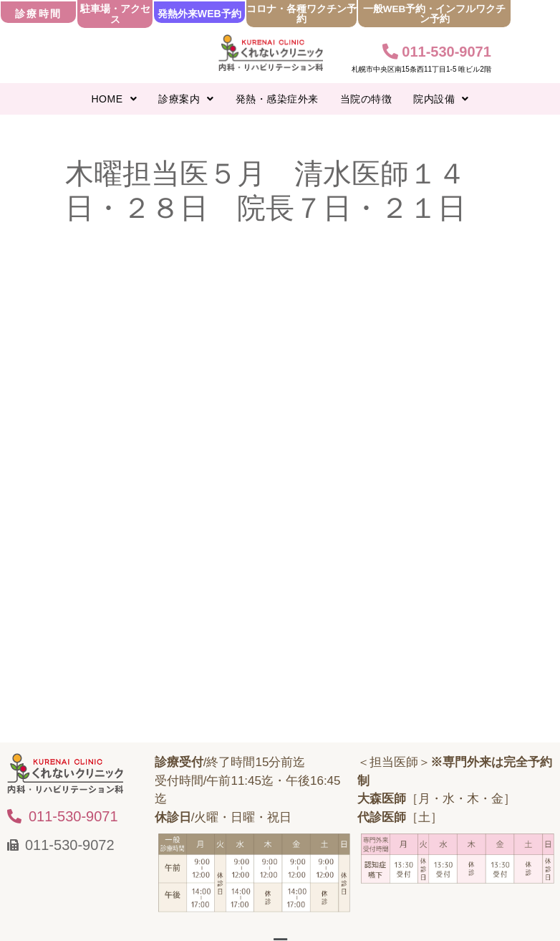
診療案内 (186, 99)
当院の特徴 (366, 99)
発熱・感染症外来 (277, 99)
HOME (115, 99)
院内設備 (441, 99)
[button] (115, 99)
